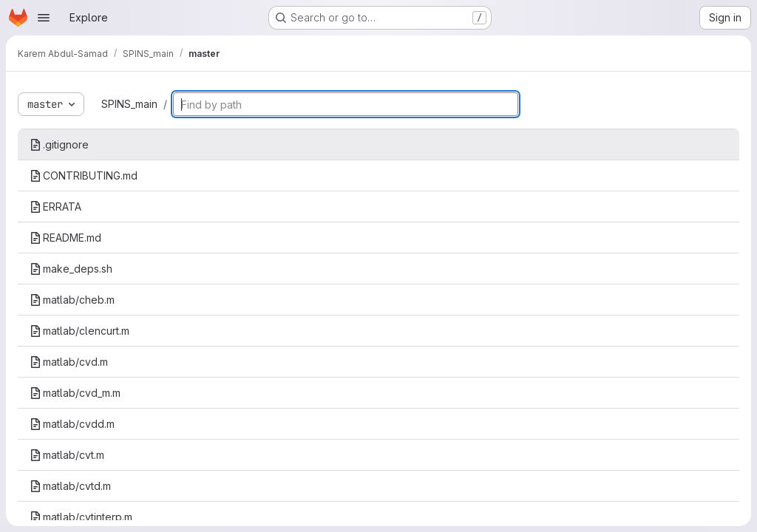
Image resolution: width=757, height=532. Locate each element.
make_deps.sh (71, 269)
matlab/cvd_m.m (75, 393)
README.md (65, 238)
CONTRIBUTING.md (84, 175)
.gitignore (59, 144)
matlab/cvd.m (69, 362)
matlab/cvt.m (67, 455)
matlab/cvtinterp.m (81, 517)
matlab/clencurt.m (79, 331)
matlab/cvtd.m (70, 486)
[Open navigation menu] (44, 18)
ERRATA (55, 207)
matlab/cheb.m (72, 300)
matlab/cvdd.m (72, 424)
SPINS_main (129, 104)
